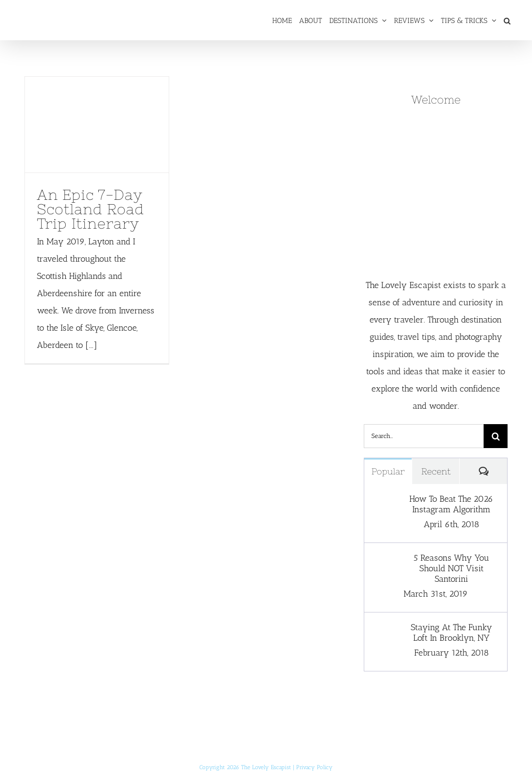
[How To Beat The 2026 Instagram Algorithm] (384, 502)
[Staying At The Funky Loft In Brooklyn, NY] (384, 631)
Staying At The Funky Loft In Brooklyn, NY (451, 633)
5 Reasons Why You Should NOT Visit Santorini (451, 568)
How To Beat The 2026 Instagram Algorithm (451, 504)
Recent (436, 471)
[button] (507, 20)
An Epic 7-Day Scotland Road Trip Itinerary (91, 209)
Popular (388, 471)
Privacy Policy (314, 767)
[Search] (496, 436)
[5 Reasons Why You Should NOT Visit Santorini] (384, 561)
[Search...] (424, 436)
